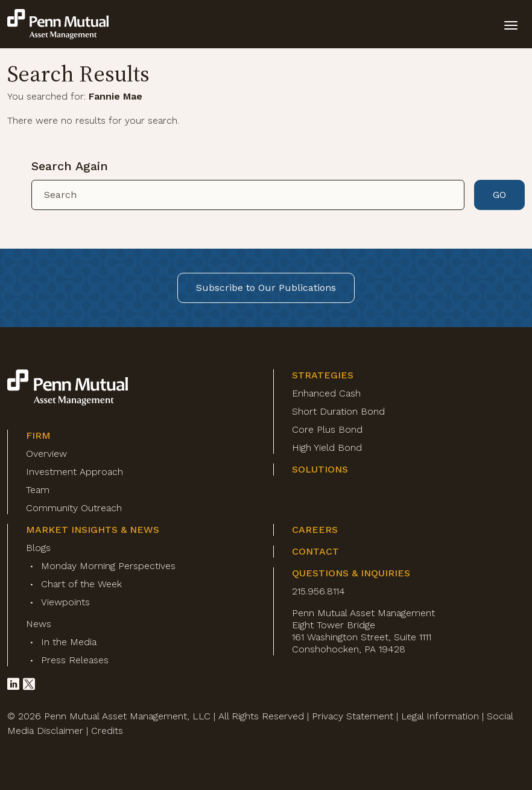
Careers (315, 530)
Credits (107, 731)
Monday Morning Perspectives (108, 566)
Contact (315, 551)
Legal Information (440, 716)
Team (38, 490)
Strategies (323, 375)
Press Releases (75, 660)
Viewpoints (65, 602)
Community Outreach (74, 508)
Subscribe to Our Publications (266, 288)
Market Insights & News (93, 530)
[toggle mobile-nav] (511, 24)
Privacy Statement (353, 716)
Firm (38, 435)
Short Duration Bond (338, 411)
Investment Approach (74, 472)
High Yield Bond (327, 448)
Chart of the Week (81, 584)
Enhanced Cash (326, 393)
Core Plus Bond (327, 429)
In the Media (69, 642)
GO (499, 195)
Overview (46, 454)
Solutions (320, 469)
